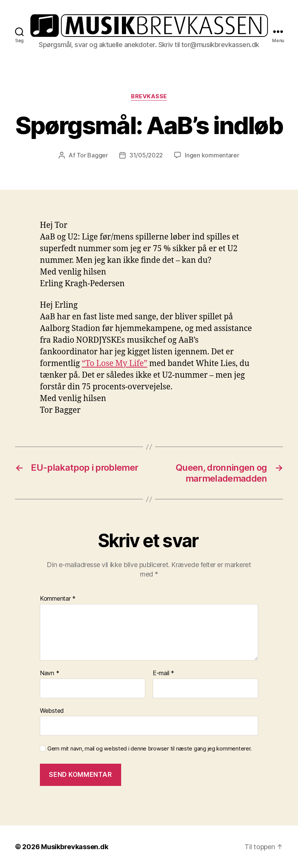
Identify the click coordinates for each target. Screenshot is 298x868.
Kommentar (58, 599)
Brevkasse (149, 96)
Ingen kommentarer (212, 155)
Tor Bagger (92, 155)
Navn (49, 673)
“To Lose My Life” (114, 364)
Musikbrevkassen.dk (74, 847)
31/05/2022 (146, 155)
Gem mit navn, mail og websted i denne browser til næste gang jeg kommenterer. (150, 749)
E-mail (163, 673)
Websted (52, 711)
